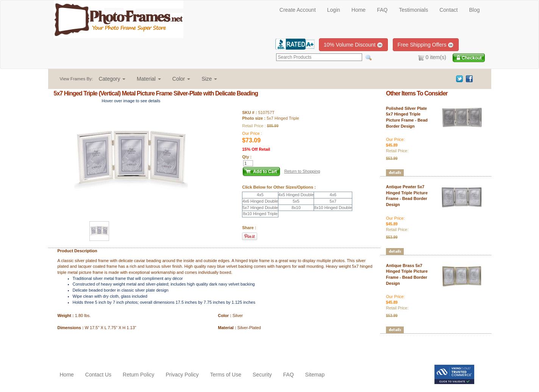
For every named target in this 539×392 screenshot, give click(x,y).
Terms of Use (226, 375)
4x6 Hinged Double (260, 201)
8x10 (296, 208)
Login (334, 10)
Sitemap (315, 375)
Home (359, 10)
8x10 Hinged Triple (260, 214)
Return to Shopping (302, 171)
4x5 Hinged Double (296, 195)
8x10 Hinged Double (333, 208)
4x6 (333, 195)
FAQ (382, 10)
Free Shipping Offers (426, 45)
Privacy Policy (182, 375)
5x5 (296, 201)
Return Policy (138, 375)
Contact (448, 10)
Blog (474, 10)
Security (262, 375)
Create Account (298, 10)
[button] (112, 79)
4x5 (260, 195)
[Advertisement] (98, 346)
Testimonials (413, 10)
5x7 (333, 201)
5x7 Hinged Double (260, 208)
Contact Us (98, 375)
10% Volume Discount (354, 45)
